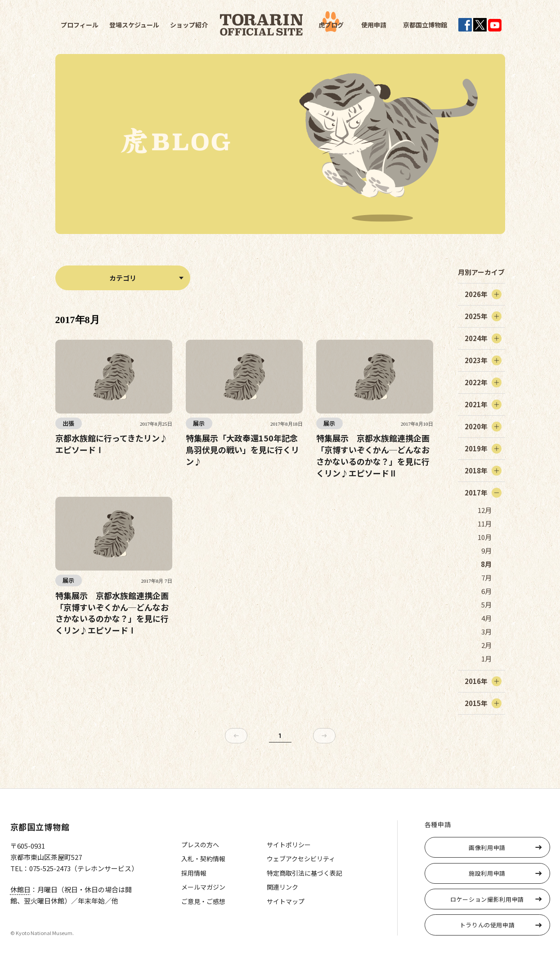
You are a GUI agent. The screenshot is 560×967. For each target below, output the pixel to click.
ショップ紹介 (189, 25)
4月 (486, 618)
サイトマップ (286, 901)
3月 (486, 632)
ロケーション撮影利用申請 (487, 899)
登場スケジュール (134, 25)
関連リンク (282, 887)
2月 (486, 645)
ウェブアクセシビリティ (301, 859)
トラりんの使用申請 (487, 925)
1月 (486, 659)
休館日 (20, 889)
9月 (486, 551)
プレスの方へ (200, 845)
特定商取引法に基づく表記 (305, 873)
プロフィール (80, 25)
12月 (485, 510)
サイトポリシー (289, 845)
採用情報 (194, 873)
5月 (486, 605)
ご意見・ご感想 (203, 901)
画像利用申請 (487, 848)
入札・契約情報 (203, 859)
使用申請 (374, 25)
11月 (485, 524)
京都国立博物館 (425, 25)
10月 (485, 537)
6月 (486, 591)
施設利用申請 (487, 873)
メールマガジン (203, 887)
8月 (486, 564)
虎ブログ (331, 25)
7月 (486, 578)
